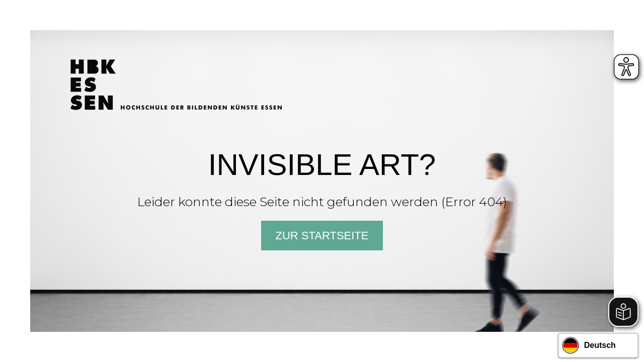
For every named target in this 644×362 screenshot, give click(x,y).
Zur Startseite (322, 236)
